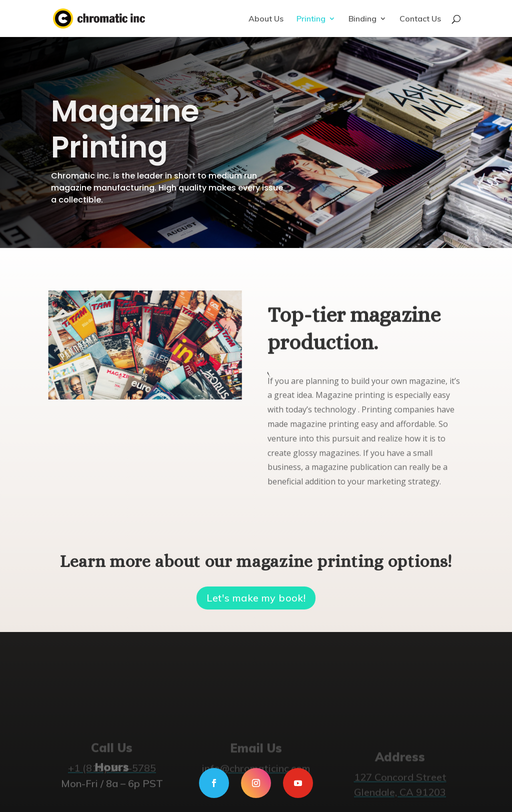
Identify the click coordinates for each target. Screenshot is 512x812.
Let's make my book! (256, 598)
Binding (362, 19)
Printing (311, 19)
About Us (266, 19)
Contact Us (420, 19)
